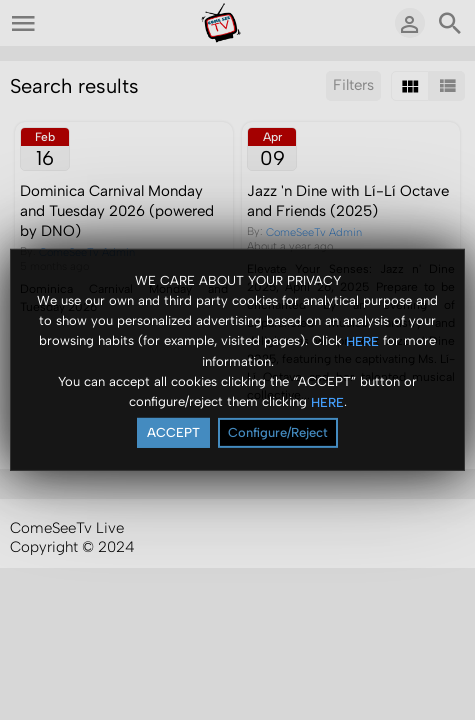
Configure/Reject (278, 432)
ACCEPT (173, 432)
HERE (362, 340)
